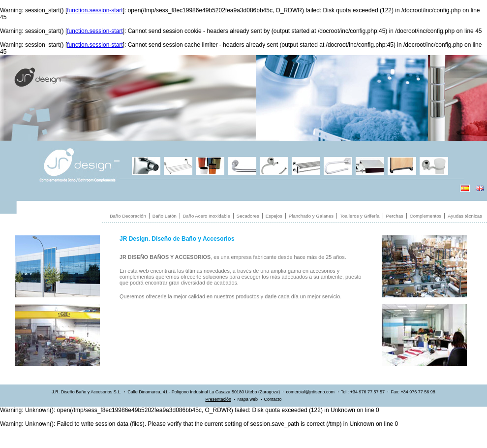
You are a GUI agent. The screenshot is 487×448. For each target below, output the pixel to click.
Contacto (273, 399)
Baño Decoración (128, 216)
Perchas (395, 216)
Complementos (426, 216)
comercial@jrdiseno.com (310, 392)
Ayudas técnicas (465, 216)
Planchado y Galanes (311, 216)
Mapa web (247, 399)
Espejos (274, 216)
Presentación (218, 399)
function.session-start (95, 10)
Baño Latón (165, 216)
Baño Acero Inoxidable (207, 216)
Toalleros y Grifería (360, 216)
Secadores (248, 216)
